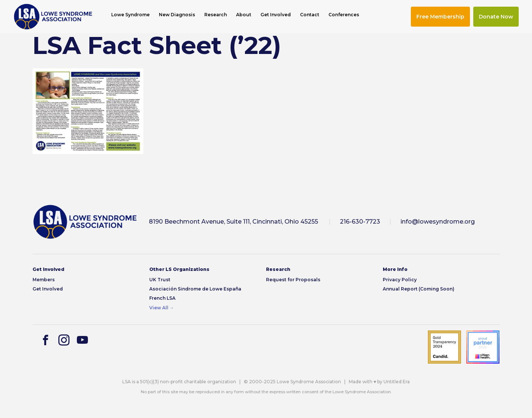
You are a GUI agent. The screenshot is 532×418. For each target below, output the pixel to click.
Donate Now (496, 17)
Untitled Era (397, 382)
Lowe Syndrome (130, 15)
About (244, 15)
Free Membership (440, 17)
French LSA (162, 298)
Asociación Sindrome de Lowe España (195, 289)
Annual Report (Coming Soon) (419, 289)
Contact (310, 15)
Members (44, 280)
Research (216, 15)
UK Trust (160, 280)
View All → (162, 308)
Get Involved (276, 15)
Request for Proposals (293, 280)
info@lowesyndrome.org (438, 222)
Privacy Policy (400, 280)
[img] (53, 17)
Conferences (344, 15)
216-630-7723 (360, 222)
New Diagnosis (177, 15)
